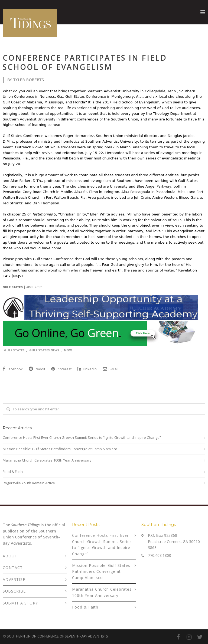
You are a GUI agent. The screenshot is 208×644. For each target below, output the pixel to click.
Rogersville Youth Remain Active (29, 483)
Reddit (37, 369)
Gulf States (14, 350)
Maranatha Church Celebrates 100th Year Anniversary (47, 460)
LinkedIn (87, 369)
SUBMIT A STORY (20, 603)
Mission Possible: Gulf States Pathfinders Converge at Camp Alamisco (60, 449)
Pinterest (61, 369)
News (68, 350)
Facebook (13, 369)
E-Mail (110, 369)
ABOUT (10, 556)
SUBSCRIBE (14, 591)
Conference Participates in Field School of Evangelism (85, 62)
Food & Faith (13, 472)
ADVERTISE (14, 579)
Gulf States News (44, 350)
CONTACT (13, 568)
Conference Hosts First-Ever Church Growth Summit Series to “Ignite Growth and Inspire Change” (82, 437)
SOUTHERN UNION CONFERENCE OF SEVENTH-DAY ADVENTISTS (57, 636)
